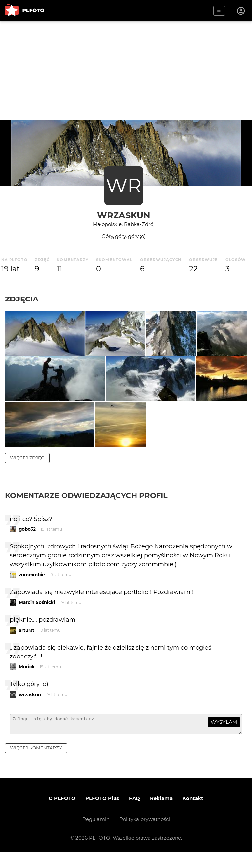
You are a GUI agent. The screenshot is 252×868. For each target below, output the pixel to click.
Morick (27, 680)
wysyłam (224, 735)
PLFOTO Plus (102, 814)
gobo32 (27, 543)
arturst (27, 643)
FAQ (135, 814)
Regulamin (96, 835)
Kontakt (193, 814)
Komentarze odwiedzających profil (86, 508)
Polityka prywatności (145, 835)
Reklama (161, 814)
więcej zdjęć (27, 471)
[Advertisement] (126, 71)
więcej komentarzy (36, 764)
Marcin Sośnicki (37, 616)
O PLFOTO (62, 814)
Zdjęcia (22, 299)
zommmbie (32, 588)
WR (124, 185)
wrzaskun (124, 215)
